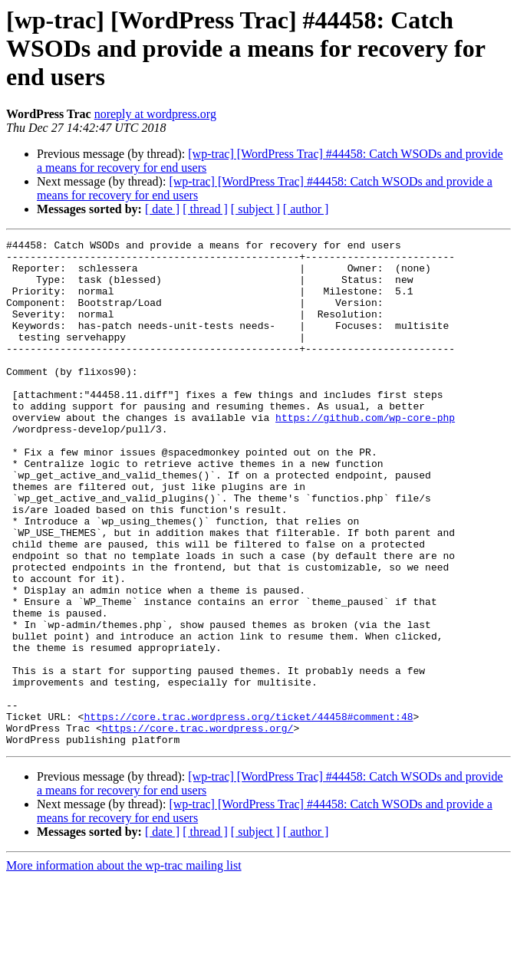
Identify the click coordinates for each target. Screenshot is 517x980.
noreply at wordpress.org (155, 114)
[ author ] (306, 209)
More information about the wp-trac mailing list (124, 967)
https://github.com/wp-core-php (365, 454)
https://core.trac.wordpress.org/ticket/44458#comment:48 (248, 813)
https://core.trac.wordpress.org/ (198, 827)
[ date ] (162, 209)
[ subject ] (255, 209)
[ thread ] (205, 209)
